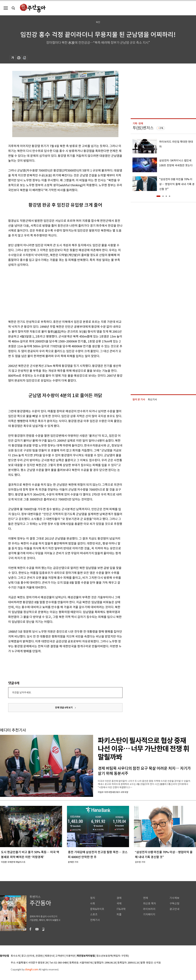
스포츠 (94, 914)
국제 (119, 904)
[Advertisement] (57, 293)
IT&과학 (121, 909)
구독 (161, 128)
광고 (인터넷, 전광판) (32, 956)
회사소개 (15, 956)
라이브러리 (149, 909)
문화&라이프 (97, 909)
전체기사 (95, 920)
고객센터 (60, 956)
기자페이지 (149, 914)
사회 (93, 904)
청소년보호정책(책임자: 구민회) (113, 956)
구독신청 (174, 904)
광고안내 (174, 909)
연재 (146, 898)
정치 (93, 898)
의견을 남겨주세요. (22, 692)
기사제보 (174, 898)
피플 (119, 914)
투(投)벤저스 (143, 128)
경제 (119, 898)
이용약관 (71, 956)
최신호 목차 (150, 904)
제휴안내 (49, 956)
